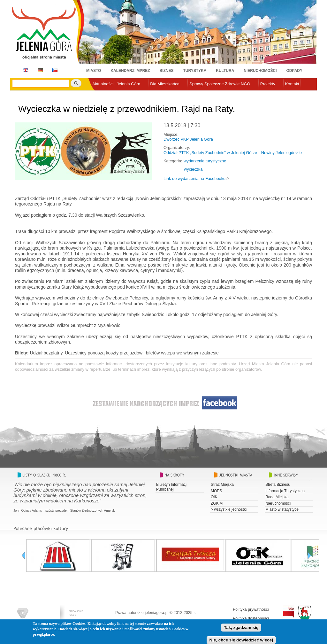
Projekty (268, 84)
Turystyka (195, 71)
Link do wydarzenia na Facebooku (194, 178)
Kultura (225, 71)
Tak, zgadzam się (241, 629)
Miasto (94, 71)
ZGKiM (217, 503)
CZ (55, 70)
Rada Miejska (277, 497)
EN (24, 70)
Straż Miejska (222, 485)
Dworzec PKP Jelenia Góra (188, 139)
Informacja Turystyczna (285, 491)
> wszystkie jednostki (229, 509)
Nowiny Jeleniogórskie (281, 153)
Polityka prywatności (251, 609)
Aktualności (103, 84)
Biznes (167, 71)
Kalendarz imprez (130, 71)
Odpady (294, 71)
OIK (214, 497)
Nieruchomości (260, 71)
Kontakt (292, 84)
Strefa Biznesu (278, 485)
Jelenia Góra (128, 84)
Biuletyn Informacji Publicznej (172, 487)
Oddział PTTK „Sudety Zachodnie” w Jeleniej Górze (210, 153)
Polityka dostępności (251, 618)
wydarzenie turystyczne (205, 161)
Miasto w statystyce (282, 509)
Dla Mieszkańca (165, 84)
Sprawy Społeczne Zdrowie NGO (220, 84)
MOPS (216, 491)
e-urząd (99, 94)
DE (39, 70)
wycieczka (193, 169)
